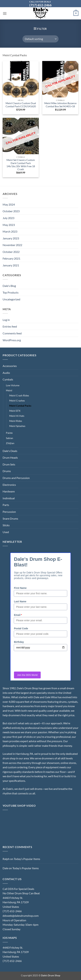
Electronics (9, 485)
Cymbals (8, 379)
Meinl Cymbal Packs (20, 406)
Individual (9, 498)
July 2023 (8, 218)
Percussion (9, 512)
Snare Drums (10, 518)
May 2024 (9, 204)
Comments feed (12, 333)
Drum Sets (9, 464)
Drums (7, 471)
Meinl (9, 390)
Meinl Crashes (17, 401)
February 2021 (11, 258)
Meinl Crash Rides (19, 395)
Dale (5, 868)
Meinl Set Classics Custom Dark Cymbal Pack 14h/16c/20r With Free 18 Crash (21, 165)
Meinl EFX (15, 411)
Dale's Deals (10, 451)
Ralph (6, 859)
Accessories (10, 366)
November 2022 (12, 245)
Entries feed (10, 326)
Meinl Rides (16, 421)
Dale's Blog (9, 286)
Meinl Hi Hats (17, 416)
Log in (6, 320)
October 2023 (11, 211)
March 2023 (10, 231)
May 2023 (9, 225)
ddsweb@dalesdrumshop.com (21, 916)
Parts (6, 505)
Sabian (10, 438)
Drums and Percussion (16, 478)
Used (6, 532)
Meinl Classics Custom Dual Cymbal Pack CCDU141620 (21, 105)
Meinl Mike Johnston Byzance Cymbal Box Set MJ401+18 (60, 105)
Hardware (9, 491)
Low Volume (13, 385)
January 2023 (11, 238)
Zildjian (10, 443)
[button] (5, 13)
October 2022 (11, 252)
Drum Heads (10, 457)
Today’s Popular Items (27, 859)
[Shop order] (40, 39)
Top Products (11, 292)
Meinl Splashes (17, 426)
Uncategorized (11, 299)
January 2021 (11, 265)
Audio (6, 373)
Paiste (9, 433)
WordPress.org (12, 340)
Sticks (6, 525)
